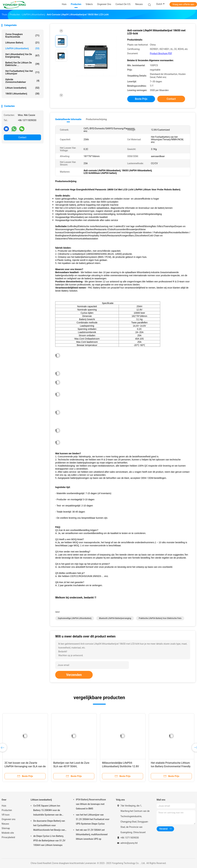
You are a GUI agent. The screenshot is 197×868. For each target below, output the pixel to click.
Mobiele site (8, 833)
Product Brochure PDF (161, 53)
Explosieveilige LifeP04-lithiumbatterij (75, 618)
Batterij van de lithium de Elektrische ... (22, 64)
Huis (4, 806)
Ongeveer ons (8, 819)
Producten (7, 810)
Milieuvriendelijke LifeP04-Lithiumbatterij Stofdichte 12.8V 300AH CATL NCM (120, 766)
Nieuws (5, 824)
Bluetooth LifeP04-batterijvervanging (115, 618)
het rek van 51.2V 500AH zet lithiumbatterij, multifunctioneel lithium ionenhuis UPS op (92, 834)
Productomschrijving (96, 119)
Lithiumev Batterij (22, 43)
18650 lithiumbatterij (22, 94)
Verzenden (74, 675)
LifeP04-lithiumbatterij (22, 48)
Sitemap (6, 828)
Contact (22, 137)
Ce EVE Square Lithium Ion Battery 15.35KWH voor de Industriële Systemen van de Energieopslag (48, 811)
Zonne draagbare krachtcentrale (22, 36)
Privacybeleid (8, 837)
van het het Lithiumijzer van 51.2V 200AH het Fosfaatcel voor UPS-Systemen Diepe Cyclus (93, 819)
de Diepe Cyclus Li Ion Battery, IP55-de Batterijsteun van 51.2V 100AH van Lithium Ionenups (49, 841)
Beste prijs (141, 99)
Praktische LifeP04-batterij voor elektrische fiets (160, 618)
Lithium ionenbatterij (22, 88)
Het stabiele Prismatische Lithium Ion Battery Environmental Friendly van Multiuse (171, 766)
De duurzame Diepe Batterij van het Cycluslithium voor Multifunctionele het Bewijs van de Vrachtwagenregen (49, 826)
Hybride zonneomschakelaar (22, 81)
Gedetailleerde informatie (68, 119)
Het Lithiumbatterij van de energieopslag (22, 56)
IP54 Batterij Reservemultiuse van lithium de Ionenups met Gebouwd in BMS (91, 804)
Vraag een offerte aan (183, 4)
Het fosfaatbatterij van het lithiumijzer (22, 72)
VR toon (6, 815)
